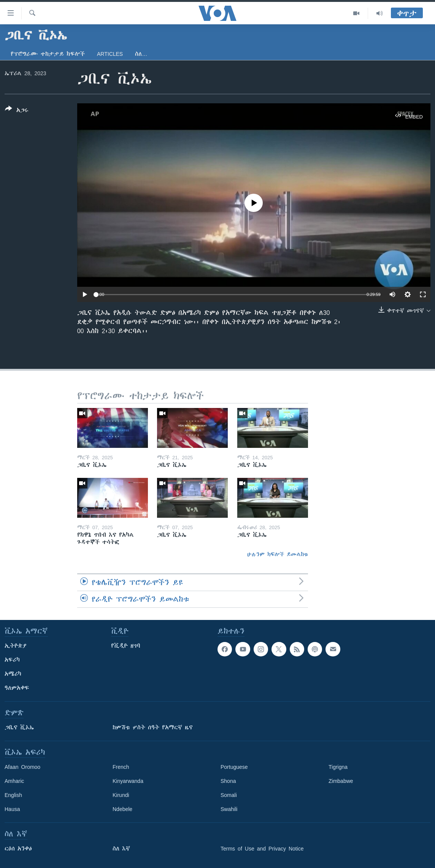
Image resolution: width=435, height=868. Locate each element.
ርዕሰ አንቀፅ (18, 849)
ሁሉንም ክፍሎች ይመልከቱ (278, 554)
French (121, 767)
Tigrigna (338, 767)
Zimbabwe (341, 781)
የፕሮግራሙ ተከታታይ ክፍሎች (48, 54)
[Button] (17, 111)
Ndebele (122, 809)
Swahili (229, 809)
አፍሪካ (12, 660)
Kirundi (121, 795)
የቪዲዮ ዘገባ (126, 646)
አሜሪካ (13, 674)
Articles (110, 54)
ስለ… (141, 54)
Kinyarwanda (128, 781)
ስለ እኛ (121, 849)
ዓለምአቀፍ (17, 688)
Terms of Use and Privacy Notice (262, 849)
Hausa (12, 809)
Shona (228, 781)
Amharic (14, 781)
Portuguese (234, 767)
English (13, 795)
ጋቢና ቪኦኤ (19, 727)
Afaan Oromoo (22, 767)
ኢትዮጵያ (16, 646)
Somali (229, 795)
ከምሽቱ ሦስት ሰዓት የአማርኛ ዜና (153, 727)
